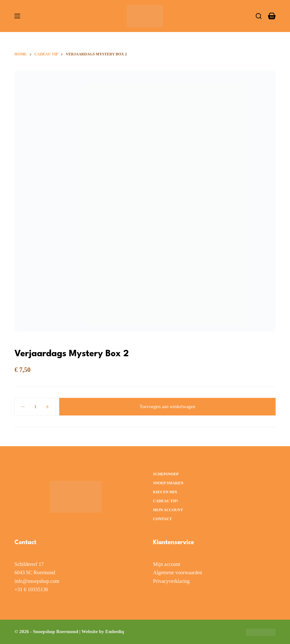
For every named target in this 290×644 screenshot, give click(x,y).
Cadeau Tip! (165, 501)
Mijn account (168, 510)
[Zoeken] (259, 16)
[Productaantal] (35, 407)
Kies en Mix (165, 492)
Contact (162, 519)
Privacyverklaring (171, 581)
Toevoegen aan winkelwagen (167, 407)
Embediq (115, 632)
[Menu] (17, 16)
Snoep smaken (168, 483)
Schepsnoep (166, 474)
